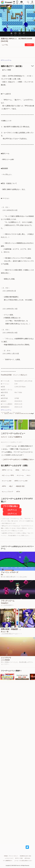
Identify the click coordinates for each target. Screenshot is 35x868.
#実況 (17, 470)
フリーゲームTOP (5, 412)
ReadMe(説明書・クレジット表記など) (14, 375)
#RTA (18, 492)
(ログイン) (12, 510)
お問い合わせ (27, 858)
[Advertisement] (17, 762)
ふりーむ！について (9, 858)
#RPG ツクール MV (21, 481)
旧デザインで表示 (19, 858)
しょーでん (5, 45)
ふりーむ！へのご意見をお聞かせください (23, 861)
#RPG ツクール (7, 470)
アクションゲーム (17, 412)
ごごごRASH (5, 660)
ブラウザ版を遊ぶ (10, 506)
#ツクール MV (7, 481)
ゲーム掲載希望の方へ (8, 861)
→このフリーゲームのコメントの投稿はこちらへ (18, 459)
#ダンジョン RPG (8, 475)
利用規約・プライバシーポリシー (11, 856)
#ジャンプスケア (8, 492)
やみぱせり (5, 603)
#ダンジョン (26, 470)
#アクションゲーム (6, 60)
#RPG (4, 486)
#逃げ (11, 486)
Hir (2, 575)
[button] (33, 18)
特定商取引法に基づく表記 (25, 856)
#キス (29, 475)
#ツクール (20, 475)
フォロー (29, 45)
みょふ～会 (5, 632)
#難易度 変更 (20, 486)
